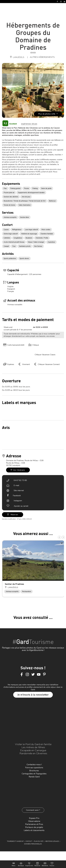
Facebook (17, 496)
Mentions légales (52, 841)
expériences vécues (29, 124)
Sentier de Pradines (14, 584)
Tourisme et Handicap (15, 841)
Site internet (19, 490)
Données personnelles (33, 844)
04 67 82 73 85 (20, 480)
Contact (29, 841)
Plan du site (39, 841)
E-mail (16, 485)
